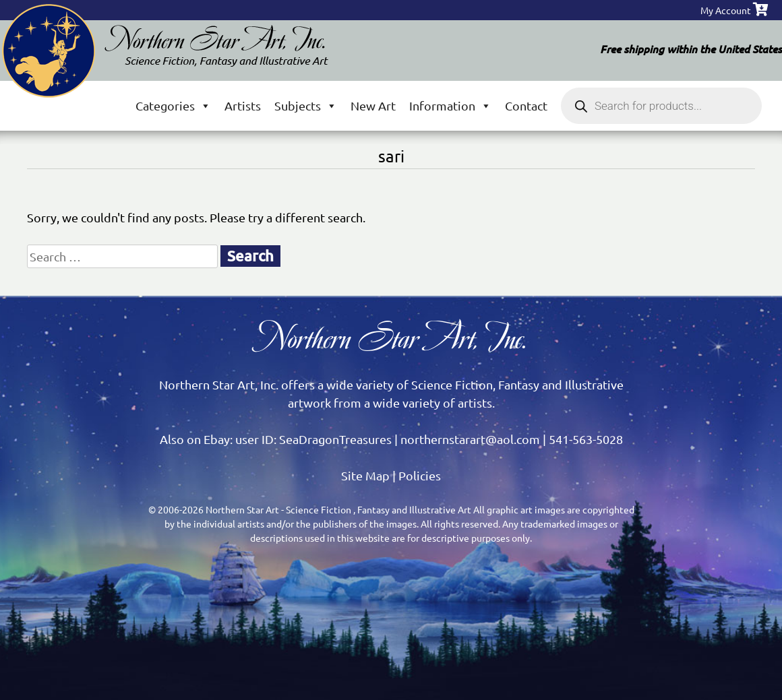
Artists (243, 105)
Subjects (306, 105)
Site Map (365, 475)
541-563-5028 (586, 439)
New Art (373, 105)
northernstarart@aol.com (470, 439)
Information (450, 105)
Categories (173, 105)
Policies (420, 475)
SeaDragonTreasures (335, 439)
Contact (526, 105)
